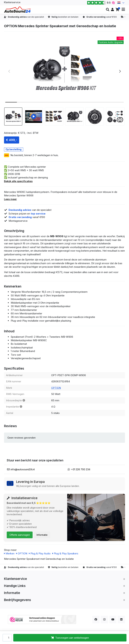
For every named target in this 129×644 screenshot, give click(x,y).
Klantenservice (12, 2)
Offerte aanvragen (20, 535)
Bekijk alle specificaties (18, 181)
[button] (107, 10)
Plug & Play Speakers (65, 553)
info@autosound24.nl (23, 469)
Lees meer (10, 199)
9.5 (101, 3)
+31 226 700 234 (81, 469)
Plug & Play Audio (40, 553)
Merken (9, 553)
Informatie (42, 535)
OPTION (56, 388)
